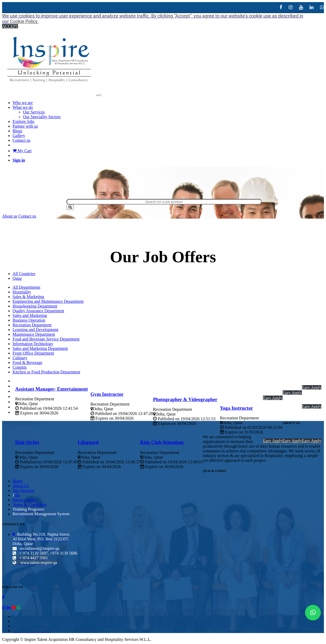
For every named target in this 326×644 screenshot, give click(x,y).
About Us (21, 486)
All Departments (26, 287)
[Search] (70, 207)
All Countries (24, 274)
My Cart (22, 151)
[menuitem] (23, 103)
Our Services (23, 490)
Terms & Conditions (30, 505)
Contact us (27, 216)
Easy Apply (312, 387)
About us (10, 216)
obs (17, 495)
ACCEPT (10, 26)
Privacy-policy (25, 500)
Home (18, 481)
